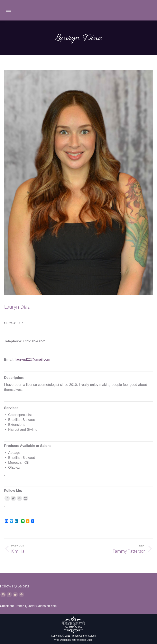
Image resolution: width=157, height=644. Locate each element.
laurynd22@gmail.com (33, 359)
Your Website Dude (82, 640)
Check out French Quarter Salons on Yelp (28, 606)
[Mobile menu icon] (9, 10)
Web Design (61, 640)
